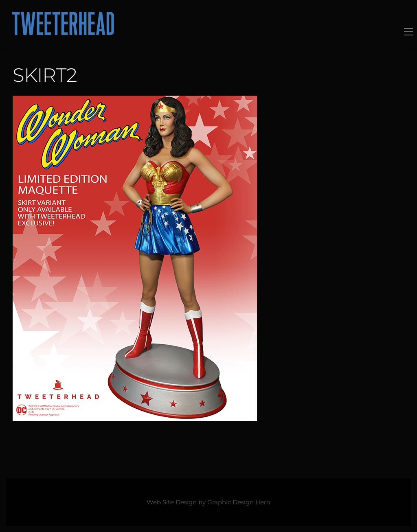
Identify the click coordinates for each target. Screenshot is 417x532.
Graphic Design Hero (239, 502)
